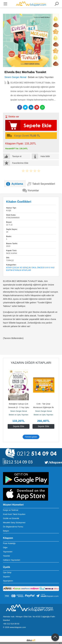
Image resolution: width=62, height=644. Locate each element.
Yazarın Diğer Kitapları (31, 363)
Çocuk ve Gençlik (22, 268)
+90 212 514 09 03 (11, 624)
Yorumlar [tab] (33, 190)
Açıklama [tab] (17, 184)
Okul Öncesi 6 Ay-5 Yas (43, 268)
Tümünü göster (31, 437)
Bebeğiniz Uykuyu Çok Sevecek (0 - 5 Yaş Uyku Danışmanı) (19, 407)
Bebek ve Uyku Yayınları (19, 415)
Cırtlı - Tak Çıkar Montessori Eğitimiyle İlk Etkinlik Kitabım (44, 407)
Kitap (9, 268)
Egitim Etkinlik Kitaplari (19, 270)
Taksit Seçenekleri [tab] (44, 184)
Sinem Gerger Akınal (19, 411)
